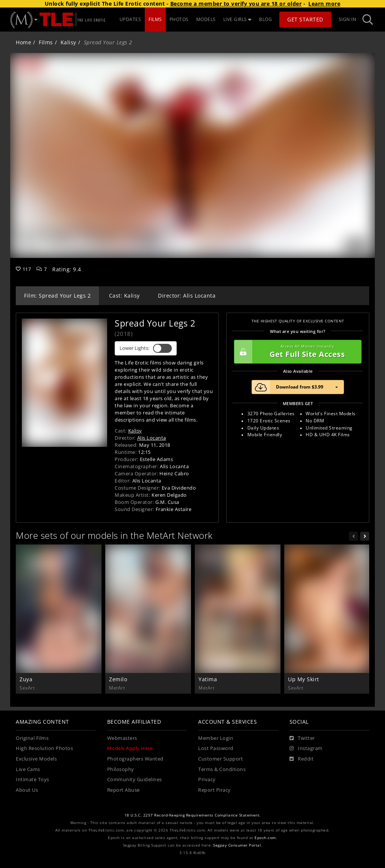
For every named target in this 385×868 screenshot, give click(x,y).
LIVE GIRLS (238, 19)
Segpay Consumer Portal (237, 845)
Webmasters (122, 738)
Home (23, 42)
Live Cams (28, 769)
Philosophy (121, 769)
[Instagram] (306, 749)
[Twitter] (302, 738)
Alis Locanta (152, 438)
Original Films (32, 738)
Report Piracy (214, 790)
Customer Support (221, 759)
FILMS (155, 19)
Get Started (305, 19)
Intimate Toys (33, 780)
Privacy (207, 780)
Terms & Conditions (222, 769)
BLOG (265, 19)
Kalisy (68, 42)
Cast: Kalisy (124, 296)
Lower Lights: (146, 348)
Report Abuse (124, 790)
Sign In (348, 19)
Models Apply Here (130, 748)
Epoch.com (265, 838)
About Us (27, 790)
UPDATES (130, 19)
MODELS (206, 19)
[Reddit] (302, 759)
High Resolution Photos (44, 748)
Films (46, 42)
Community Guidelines (135, 780)
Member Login (216, 738)
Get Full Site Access (296, 352)
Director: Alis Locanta (187, 296)
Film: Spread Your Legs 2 (57, 296)
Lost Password (216, 748)
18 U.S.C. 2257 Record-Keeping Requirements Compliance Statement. (193, 815)
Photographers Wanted (135, 759)
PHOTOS (179, 19)
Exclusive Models (36, 759)
